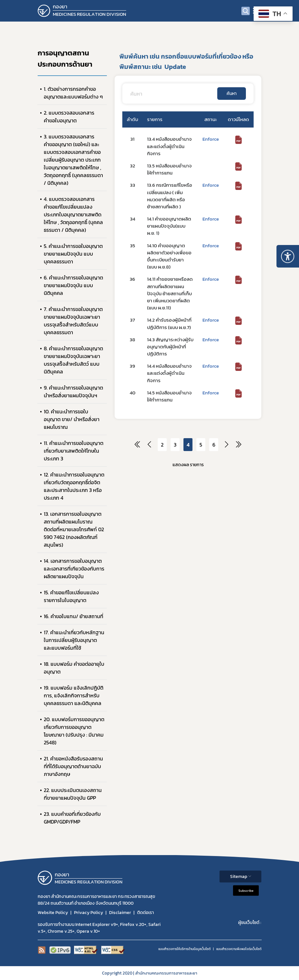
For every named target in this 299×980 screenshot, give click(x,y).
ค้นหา (232, 94)
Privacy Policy (89, 913)
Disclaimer (120, 913)
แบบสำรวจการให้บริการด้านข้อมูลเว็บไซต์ (184, 949)
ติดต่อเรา (145, 913)
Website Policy (53, 913)
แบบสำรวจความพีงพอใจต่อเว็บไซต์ (239, 949)
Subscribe (246, 890)
